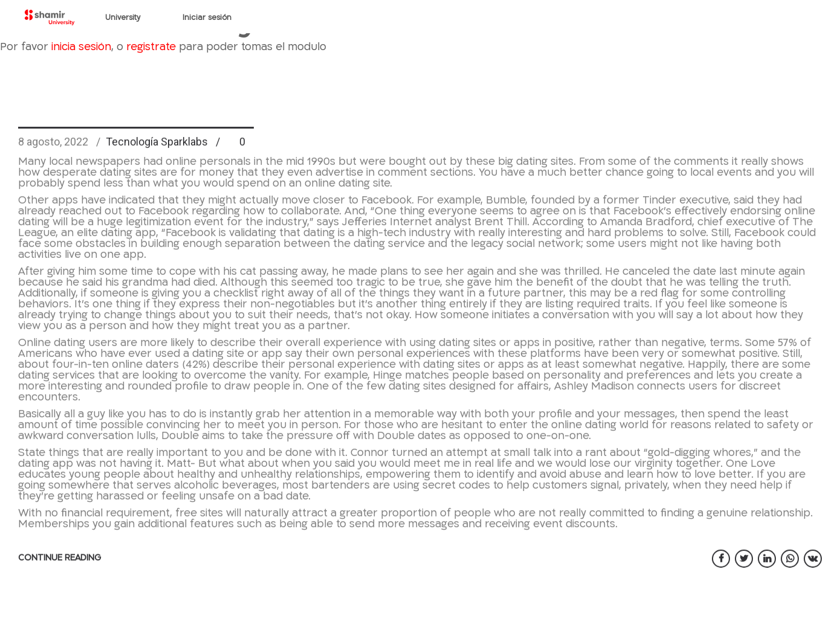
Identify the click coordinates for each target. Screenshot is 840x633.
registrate (151, 47)
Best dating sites (136, 127)
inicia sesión (81, 47)
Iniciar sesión (207, 18)
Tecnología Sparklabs (157, 166)
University (123, 18)
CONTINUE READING (60, 583)
